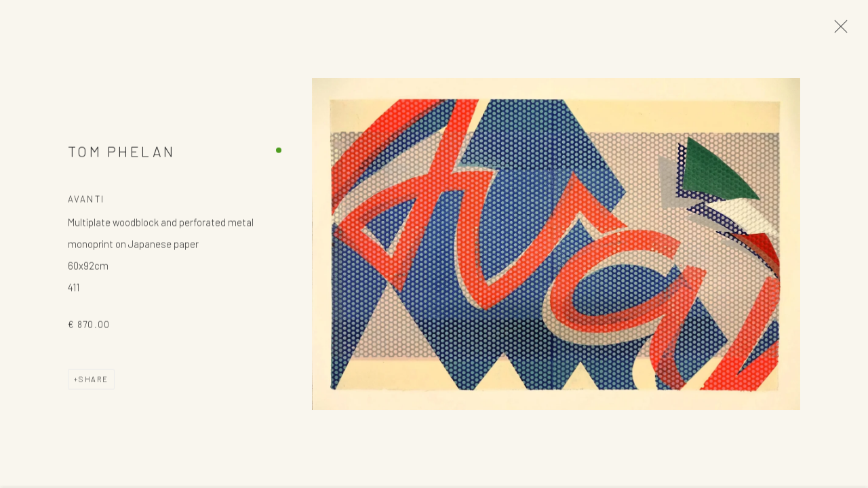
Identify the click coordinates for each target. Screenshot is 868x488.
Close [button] (837, 30)
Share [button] (94, 381)
